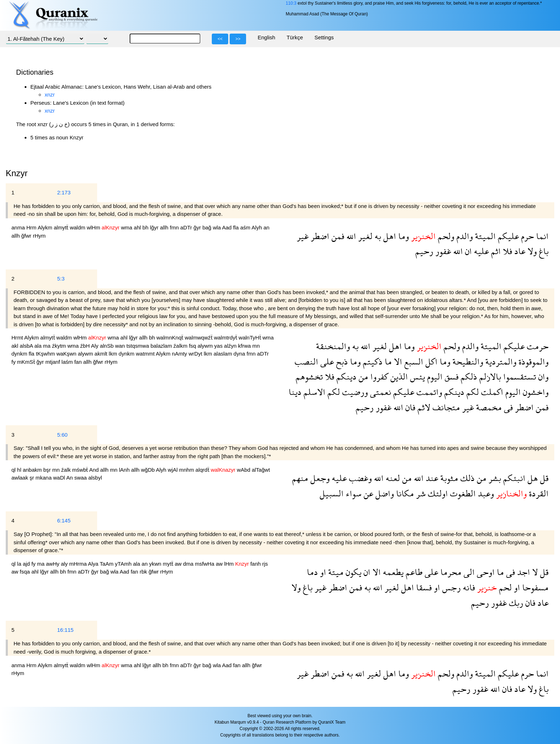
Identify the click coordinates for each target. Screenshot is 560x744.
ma (47, 346)
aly (65, 564)
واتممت (428, 392)
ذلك (466, 478)
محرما (450, 572)
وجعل (319, 478)
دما (312, 572)
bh (146, 227)
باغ (543, 251)
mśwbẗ (81, 470)
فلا (506, 251)
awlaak (21, 478)
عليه (480, 251)
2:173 (64, 192)
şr (33, 478)
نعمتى (379, 392)
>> (238, 39)
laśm (68, 362)
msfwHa (205, 564)
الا (397, 361)
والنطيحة (467, 361)
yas (219, 346)
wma (127, 227)
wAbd (244, 470)
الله (350, 236)
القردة (538, 493)
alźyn (231, 346)
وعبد (485, 493)
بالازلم (489, 376)
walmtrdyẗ (226, 338)
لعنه (392, 478)
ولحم (445, 236)
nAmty (180, 354)
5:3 (61, 279)
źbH (86, 346)
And (95, 470)
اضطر (319, 236)
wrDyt (196, 354)
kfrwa (245, 346)
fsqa (26, 572)
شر (420, 493)
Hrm (32, 227)
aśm (246, 227)
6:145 (64, 520)
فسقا (423, 587)
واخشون (535, 392)
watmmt (146, 354)
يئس (416, 376)
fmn (175, 227)
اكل (430, 361)
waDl (60, 478)
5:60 (62, 435)
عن (367, 493)
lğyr (155, 227)
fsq (193, 346)
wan (121, 346)
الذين (398, 376)
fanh (256, 564)
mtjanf (53, 362)
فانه (468, 587)
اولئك (437, 493)
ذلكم (468, 376)
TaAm (107, 564)
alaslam (224, 354)
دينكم (345, 376)
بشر (494, 478)
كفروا (378, 376)
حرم (526, 236)
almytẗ (62, 227)
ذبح (341, 361)
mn (256, 346)
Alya (94, 564)
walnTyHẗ (251, 338)
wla (217, 227)
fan (79, 362)
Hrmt (18, 338)
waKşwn (67, 354)
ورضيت (354, 392)
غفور (442, 251)
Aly (96, 346)
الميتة (484, 236)
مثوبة (448, 478)
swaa (81, 478)
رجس (450, 587)
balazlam (162, 346)
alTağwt (261, 470)
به (377, 236)
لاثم (423, 407)
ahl (138, 227)
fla (237, 227)
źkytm (59, 346)
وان (542, 376)
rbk (144, 572)
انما (541, 236)
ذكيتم (372, 361)
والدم (464, 236)
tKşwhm (46, 354)
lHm (230, 564)
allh (165, 227)
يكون (352, 572)
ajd (27, 564)
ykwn (156, 564)
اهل (389, 236)
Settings (324, 37)
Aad (228, 227)
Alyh (257, 227)
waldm (78, 227)
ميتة (335, 572)
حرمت (537, 346)
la (20, 564)
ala (39, 346)
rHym (39, 236)
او (322, 572)
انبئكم (513, 478)
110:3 (291, 3)
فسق (451, 376)
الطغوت (462, 493)
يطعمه (392, 572)
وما (402, 236)
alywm (206, 346)
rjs (265, 564)
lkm (114, 354)
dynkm (20, 354)
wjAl (174, 470)
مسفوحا (534, 587)
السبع (413, 361)
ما (387, 361)
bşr (48, 470)
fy (14, 362)
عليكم (507, 236)
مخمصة (488, 407)
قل (543, 478)
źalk (67, 470)
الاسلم (313, 392)
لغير (364, 236)
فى (507, 407)
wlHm (94, 227)
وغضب (359, 478)
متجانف (445, 407)
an (267, 227)
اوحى (485, 572)
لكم (472, 392)
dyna (240, 354)
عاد (519, 251)
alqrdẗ (203, 470)
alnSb (108, 346)
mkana (44, 478)
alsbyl (95, 478)
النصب (306, 361)
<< (220, 39)
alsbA (27, 346)
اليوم (434, 376)
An (70, 478)
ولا (531, 251)
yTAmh (124, 564)
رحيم (424, 251)
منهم (300, 478)
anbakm (33, 470)
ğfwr (27, 236)
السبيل (332, 493)
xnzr (50, 95)
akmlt (102, 354)
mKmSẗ (27, 362)
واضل (384, 493)
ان (467, 251)
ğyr (198, 227)
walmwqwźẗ (199, 338)
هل (532, 478)
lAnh (125, 470)
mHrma (79, 564)
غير (303, 236)
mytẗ (169, 564)
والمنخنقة (333, 346)
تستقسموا (519, 376)
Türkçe (295, 37)
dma (189, 564)
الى (468, 572)
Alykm (46, 227)
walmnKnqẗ (171, 338)
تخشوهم (309, 376)
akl (16, 346)
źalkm (181, 346)
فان (409, 407)
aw (179, 564)
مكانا (404, 493)
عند (431, 478)
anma (19, 227)
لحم (504, 587)
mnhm (187, 470)
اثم (495, 251)
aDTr (187, 227)
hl (20, 470)
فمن (337, 236)
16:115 (65, 630)
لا (534, 572)
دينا (295, 392)
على (326, 361)
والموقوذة (532, 361)
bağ (208, 227)
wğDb (149, 470)
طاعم (413, 572)
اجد (522, 572)
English (266, 37)
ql (14, 470)
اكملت (491, 392)
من (362, 376)
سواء (352, 493)
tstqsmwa (139, 346)
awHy (54, 564)
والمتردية (500, 361)
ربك (515, 603)
